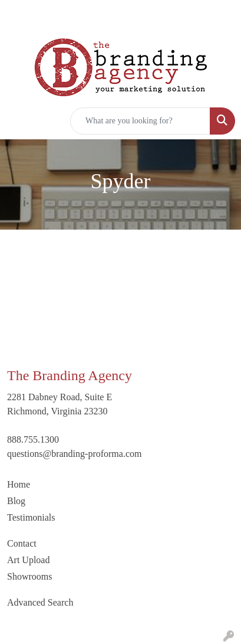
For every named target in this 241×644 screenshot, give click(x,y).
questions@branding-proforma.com (74, 454)
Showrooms (29, 576)
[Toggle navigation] (18, 121)
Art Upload (28, 560)
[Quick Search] (140, 121)
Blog (16, 501)
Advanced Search (40, 602)
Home (19, 484)
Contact (22, 543)
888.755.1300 (33, 439)
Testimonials (31, 517)
